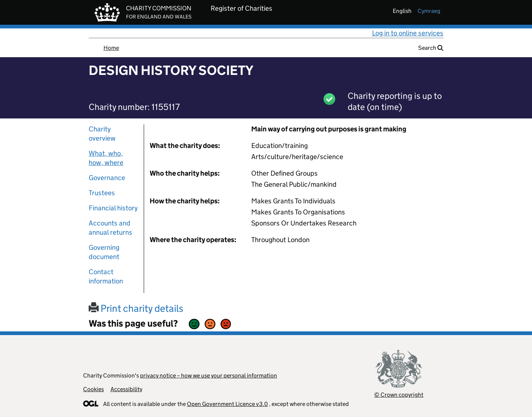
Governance (107, 178)
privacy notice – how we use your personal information (209, 375)
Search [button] (431, 48)
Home (111, 48)
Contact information (106, 276)
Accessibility (126, 389)
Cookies (93, 389)
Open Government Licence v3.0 (227, 404)
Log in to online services (408, 33)
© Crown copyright (399, 395)
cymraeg (429, 11)
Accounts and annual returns (110, 228)
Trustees (102, 193)
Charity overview (102, 134)
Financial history (113, 208)
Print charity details (136, 308)
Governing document (104, 252)
